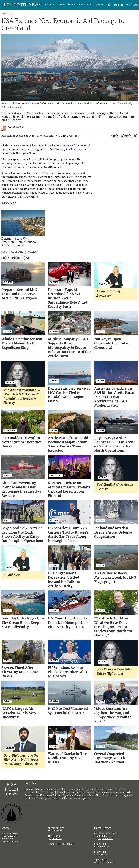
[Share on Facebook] (113, 136)
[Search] (109, 5)
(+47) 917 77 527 (55, 839)
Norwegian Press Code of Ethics (84, 792)
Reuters (76, 149)
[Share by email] (127, 136)
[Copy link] (131, 136)
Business (50, 5)
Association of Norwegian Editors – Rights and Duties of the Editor (60, 795)
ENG (136, 5)
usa (5, 252)
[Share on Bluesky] (135, 136)
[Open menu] (119, 5)
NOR (128, 5)
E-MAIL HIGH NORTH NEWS (61, 844)
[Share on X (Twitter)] (118, 136)
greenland (17, 252)
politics (32, 252)
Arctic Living (85, 5)
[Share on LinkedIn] (122, 136)
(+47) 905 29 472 (105, 839)
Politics (61, 5)
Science (72, 5)
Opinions (99, 5)
